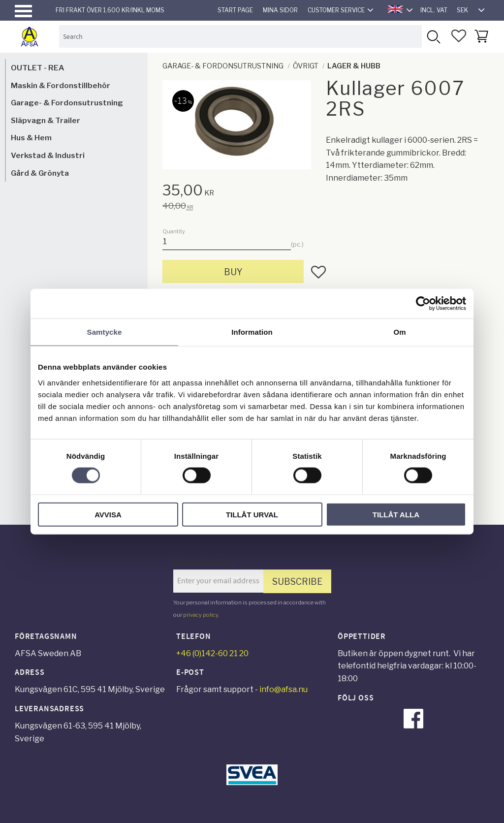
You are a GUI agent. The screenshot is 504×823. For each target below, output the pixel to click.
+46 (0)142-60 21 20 (212, 653)
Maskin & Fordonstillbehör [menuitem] (61, 85)
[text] (244, 192)
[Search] (433, 36)
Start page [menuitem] (235, 10)
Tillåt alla (396, 514)
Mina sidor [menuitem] (280, 10)
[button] (23, 11)
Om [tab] (399, 332)
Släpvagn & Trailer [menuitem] (46, 120)
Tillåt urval (252, 514)
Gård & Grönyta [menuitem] (40, 173)
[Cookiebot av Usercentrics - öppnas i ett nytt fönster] (423, 304)
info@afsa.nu (283, 689)
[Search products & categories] (240, 36)
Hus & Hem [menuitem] (31, 138)
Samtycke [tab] (105, 332)
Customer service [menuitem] (336, 10)
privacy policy (201, 615)
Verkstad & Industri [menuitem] (48, 155)
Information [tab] (252, 332)
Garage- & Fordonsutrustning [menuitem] (67, 103)
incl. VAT (434, 10)
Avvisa (108, 514)
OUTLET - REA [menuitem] (37, 68)
